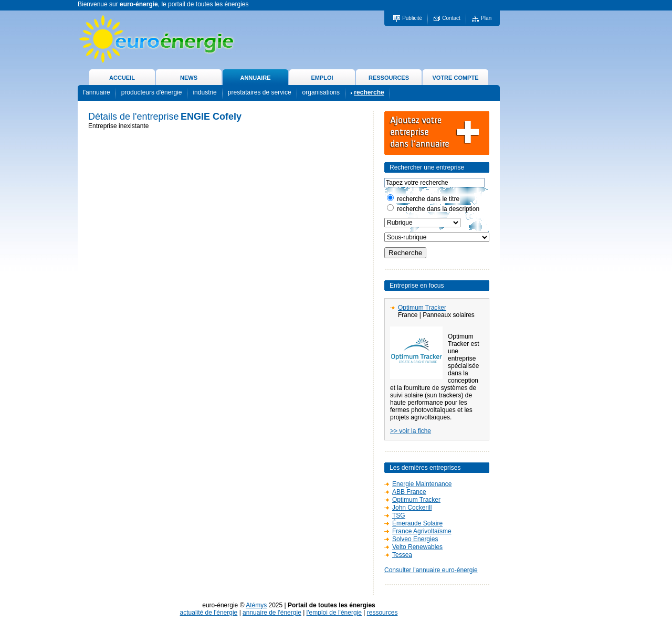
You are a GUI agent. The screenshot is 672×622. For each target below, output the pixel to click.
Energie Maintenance (422, 484)
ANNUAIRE (255, 78)
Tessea (402, 555)
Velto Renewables (417, 547)
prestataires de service (260, 92)
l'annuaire (97, 92)
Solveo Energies (415, 539)
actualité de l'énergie (209, 613)
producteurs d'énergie (152, 92)
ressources (382, 613)
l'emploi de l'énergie (334, 613)
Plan (486, 18)
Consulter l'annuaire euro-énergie (431, 570)
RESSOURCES (389, 78)
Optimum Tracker (422, 308)
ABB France (409, 492)
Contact (451, 18)
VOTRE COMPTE (455, 78)
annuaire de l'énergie (272, 613)
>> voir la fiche (411, 431)
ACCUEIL (122, 78)
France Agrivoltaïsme (422, 531)
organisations (321, 92)
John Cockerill (412, 508)
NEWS (189, 78)
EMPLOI (322, 78)
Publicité (412, 18)
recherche (369, 92)
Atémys (256, 605)
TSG (399, 515)
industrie (204, 92)
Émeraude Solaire (417, 523)
